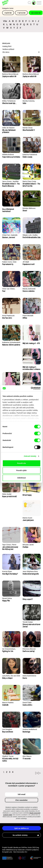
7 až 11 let (21, 13)
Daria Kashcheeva (29, 676)
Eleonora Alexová (29, 649)
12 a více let (36, 13)
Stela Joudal (7, 494)
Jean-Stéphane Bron (30, 571)
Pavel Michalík (28, 316)
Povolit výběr (21, 470)
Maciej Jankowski (29, 289)
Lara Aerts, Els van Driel (11, 676)
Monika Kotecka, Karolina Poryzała (29, 101)
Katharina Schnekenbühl (11, 342)
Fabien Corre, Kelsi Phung (9, 262)
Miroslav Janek (28, 545)
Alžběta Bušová (8, 155)
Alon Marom (27, 756)
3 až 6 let (8, 13)
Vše (5, 21)
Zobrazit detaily (30, 456)
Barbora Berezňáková (10, 74)
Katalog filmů (7, 46)
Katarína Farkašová (30, 155)
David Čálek (27, 703)
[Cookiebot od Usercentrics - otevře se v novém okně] (31, 388)
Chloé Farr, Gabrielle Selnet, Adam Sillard (10, 235)
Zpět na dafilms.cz (21, 828)
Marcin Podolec (8, 703)
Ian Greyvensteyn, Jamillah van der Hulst (10, 649)
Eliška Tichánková (9, 101)
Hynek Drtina (7, 598)
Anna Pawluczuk (8, 316)
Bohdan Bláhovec (29, 208)
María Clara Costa (29, 181)
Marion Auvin (27, 518)
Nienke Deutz (28, 128)
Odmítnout (21, 478)
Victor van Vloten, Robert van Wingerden (10, 289)
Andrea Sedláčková (30, 729)
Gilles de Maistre (8, 128)
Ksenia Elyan (7, 571)
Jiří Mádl (26, 262)
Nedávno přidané (8, 49)
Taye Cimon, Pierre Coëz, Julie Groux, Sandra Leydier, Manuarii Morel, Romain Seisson (11, 545)
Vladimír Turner (8, 756)
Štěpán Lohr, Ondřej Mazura (30, 235)
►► (31, 773)
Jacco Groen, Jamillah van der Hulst (10, 182)
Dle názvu (6, 52)
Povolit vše (21, 463)
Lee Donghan (7, 729)
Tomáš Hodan (28, 622)
